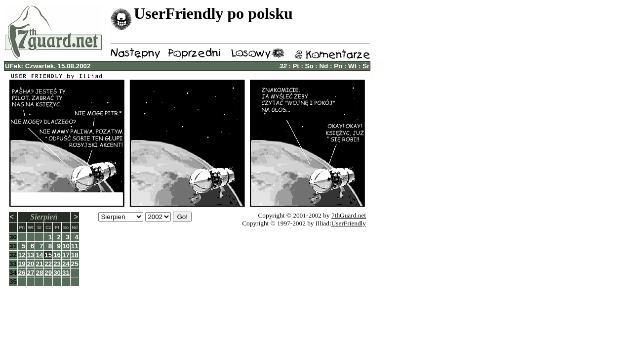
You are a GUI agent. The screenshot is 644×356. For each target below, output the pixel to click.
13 (31, 255)
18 (75, 255)
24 (66, 264)
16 (57, 255)
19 (22, 264)
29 (48, 273)
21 (39, 264)
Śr (366, 66)
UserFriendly (349, 223)
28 (39, 273)
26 (22, 273)
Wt (352, 66)
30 (57, 273)
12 (22, 255)
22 (48, 264)
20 (31, 264)
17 (66, 255)
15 (48, 255)
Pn (338, 66)
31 (66, 273)
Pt (296, 66)
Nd (324, 66)
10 (66, 246)
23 (57, 264)
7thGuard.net (349, 215)
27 (31, 273)
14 (39, 255)
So (309, 66)
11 (75, 246)
